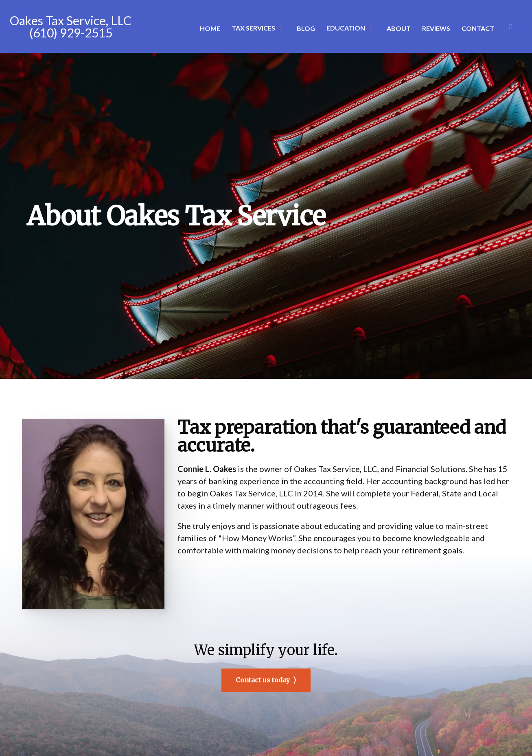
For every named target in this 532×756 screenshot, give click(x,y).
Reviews (436, 28)
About (399, 28)
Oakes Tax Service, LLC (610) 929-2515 (71, 26)
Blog (306, 28)
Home (210, 28)
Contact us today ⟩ (266, 680)
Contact (478, 28)
